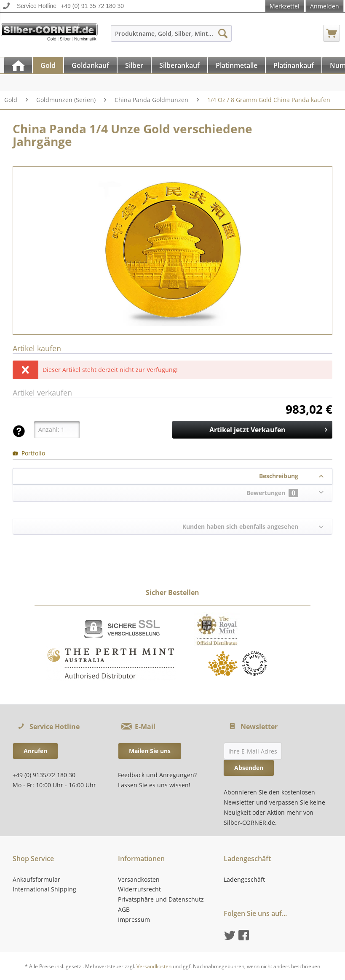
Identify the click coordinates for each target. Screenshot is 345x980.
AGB (124, 909)
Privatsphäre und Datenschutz (161, 899)
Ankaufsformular (36, 879)
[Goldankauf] (90, 65)
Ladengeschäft (244, 879)
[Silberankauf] (179, 65)
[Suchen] (223, 33)
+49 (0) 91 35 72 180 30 (92, 6)
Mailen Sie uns (150, 751)
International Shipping (44, 889)
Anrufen (35, 751)
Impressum (134, 919)
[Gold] (48, 65)
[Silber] (134, 65)
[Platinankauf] (294, 65)
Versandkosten (139, 879)
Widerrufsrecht (139, 889)
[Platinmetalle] (237, 65)
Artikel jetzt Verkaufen (268, 429)
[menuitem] (171, 37)
